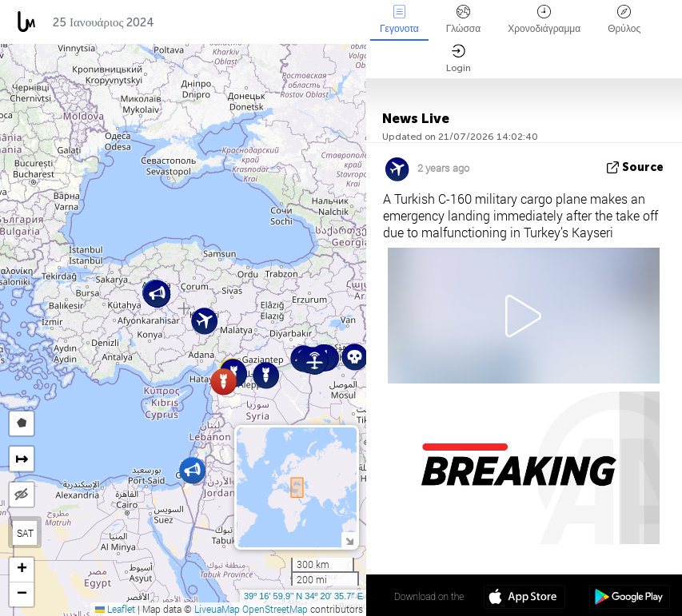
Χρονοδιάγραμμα (544, 20)
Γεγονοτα (399, 20)
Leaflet (115, 609)
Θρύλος (624, 20)
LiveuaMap (217, 609)
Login (459, 59)
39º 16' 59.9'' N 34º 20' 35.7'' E (303, 596)
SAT (25, 533)
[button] (355, 357)
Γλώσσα (464, 20)
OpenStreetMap (275, 609)
